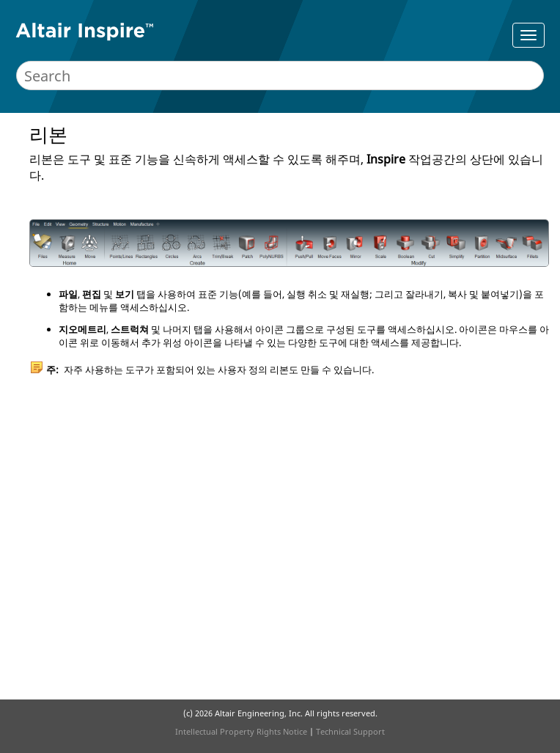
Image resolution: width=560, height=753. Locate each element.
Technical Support (350, 731)
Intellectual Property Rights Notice (241, 731)
